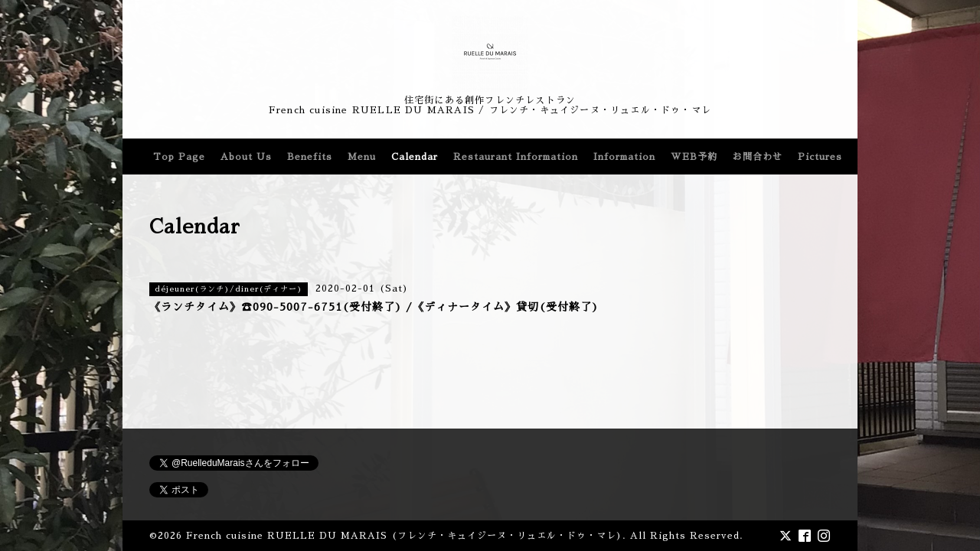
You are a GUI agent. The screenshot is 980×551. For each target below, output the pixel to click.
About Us (246, 157)
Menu (362, 157)
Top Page (179, 157)
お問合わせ (758, 157)
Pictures (820, 157)
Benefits (310, 157)
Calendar (415, 157)
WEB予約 (694, 157)
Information (624, 157)
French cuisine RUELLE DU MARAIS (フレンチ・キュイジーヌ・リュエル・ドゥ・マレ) (404, 536)
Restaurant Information (516, 157)
